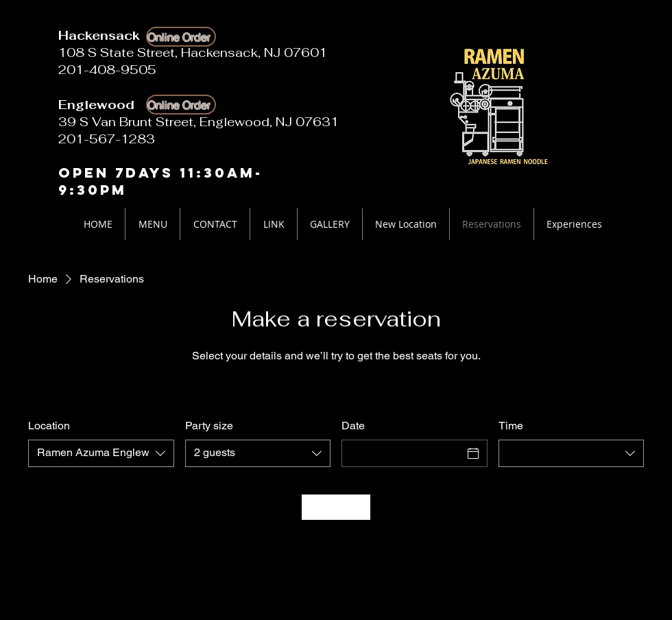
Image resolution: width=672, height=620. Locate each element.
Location (49, 426)
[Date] (402, 453)
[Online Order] (181, 37)
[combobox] (101, 453)
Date (353, 426)
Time (511, 426)
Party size (209, 426)
